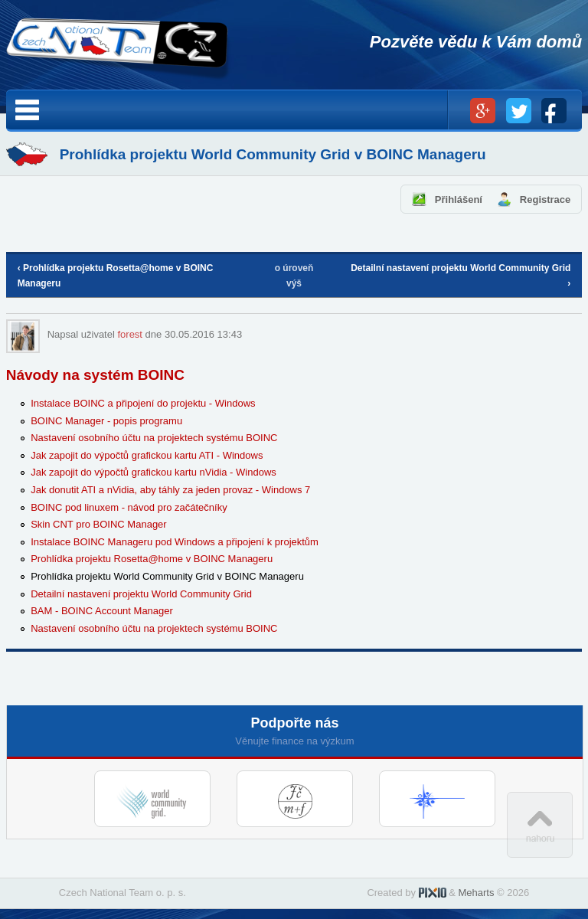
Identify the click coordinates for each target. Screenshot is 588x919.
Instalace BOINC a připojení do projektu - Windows (143, 403)
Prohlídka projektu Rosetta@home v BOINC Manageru (152, 559)
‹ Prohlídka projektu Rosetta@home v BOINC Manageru (116, 276)
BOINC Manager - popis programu (106, 421)
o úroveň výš (294, 276)
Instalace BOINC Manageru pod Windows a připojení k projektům (175, 542)
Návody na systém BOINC (95, 375)
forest (130, 334)
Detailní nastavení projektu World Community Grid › (461, 276)
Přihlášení (459, 199)
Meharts (476, 893)
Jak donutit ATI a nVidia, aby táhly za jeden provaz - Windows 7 (170, 490)
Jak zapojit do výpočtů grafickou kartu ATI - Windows (147, 455)
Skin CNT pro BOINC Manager (99, 524)
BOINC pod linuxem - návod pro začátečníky (129, 507)
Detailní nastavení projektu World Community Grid (141, 594)
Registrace (545, 199)
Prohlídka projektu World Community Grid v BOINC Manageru (167, 576)
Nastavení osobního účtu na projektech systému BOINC (154, 438)
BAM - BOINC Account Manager (102, 611)
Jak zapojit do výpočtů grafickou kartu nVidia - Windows (154, 472)
